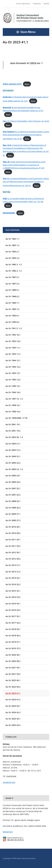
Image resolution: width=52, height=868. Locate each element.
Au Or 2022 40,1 (13, 680)
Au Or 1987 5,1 (12, 277)
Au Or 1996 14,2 (13, 392)
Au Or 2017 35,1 (13, 616)
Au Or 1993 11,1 (13, 348)
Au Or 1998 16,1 (13, 405)
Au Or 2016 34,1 (13, 604)
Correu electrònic (23, 4)
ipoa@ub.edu (9, 782)
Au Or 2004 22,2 (13, 463)
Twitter (46, 4)
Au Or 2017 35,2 (13, 623)
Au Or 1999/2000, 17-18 (16, 418)
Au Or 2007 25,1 (13, 488)
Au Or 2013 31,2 (13, 572)
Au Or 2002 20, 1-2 (14, 437)
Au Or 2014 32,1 (13, 578)
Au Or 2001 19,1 (13, 424)
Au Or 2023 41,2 (13, 699)
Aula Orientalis (13, 230)
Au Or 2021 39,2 (13, 674)
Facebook (37, 4)
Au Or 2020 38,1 (13, 655)
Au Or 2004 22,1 (13, 456)
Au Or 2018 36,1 (13, 629)
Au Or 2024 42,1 (13, 706)
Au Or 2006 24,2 (13, 482)
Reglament (8, 832)
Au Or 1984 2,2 (12, 258)
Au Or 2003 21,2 (13, 450)
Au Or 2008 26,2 (13, 508)
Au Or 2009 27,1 (13, 514)
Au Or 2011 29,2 (13, 546)
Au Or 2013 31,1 (13, 565)
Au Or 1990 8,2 (12, 322)
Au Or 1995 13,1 (13, 373)
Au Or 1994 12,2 (13, 367)
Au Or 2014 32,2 (13, 584)
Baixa (27, 84)
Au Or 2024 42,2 (13, 712)
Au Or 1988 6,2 (12, 296)
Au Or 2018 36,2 (13, 635)
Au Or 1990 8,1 (12, 316)
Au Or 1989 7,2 (12, 309)
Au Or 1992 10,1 (13, 335)
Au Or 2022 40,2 (13, 687)
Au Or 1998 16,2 (13, 412)
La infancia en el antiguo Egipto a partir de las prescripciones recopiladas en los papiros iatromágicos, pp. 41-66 (26, 135)
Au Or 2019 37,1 (13, 642)
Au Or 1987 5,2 (12, 284)
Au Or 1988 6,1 (12, 290)
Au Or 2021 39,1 (13, 668)
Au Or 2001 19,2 (13, 431)
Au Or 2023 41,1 (13, 693)
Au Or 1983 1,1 (12, 239)
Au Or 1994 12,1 (13, 360)
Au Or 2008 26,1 (13, 501)
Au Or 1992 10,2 (13, 341)
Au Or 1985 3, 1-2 (14, 264)
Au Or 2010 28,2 (13, 533)
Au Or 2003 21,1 (13, 444)
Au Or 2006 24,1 (13, 476)
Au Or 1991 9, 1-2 (14, 328)
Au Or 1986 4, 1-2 (14, 271)
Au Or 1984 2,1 (12, 252)
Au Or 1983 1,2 (12, 245)
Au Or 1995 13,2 (13, 380)
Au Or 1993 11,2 (13, 354)
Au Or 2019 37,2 (13, 648)
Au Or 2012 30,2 (13, 559)
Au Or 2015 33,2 (13, 597)
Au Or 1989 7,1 (12, 303)
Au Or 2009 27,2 (13, 520)
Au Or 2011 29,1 (13, 540)
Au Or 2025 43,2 (13, 725)
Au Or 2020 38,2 (13, 661)
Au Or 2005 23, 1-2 (14, 469)
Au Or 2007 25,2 (13, 495)
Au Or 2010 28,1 (13, 527)
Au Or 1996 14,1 (13, 386)
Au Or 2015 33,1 (13, 591)
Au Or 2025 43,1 (13, 719)
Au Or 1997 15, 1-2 (14, 399)
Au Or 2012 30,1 (13, 552)
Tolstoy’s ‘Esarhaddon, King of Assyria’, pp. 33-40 (26, 121)
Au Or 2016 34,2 (13, 610)
